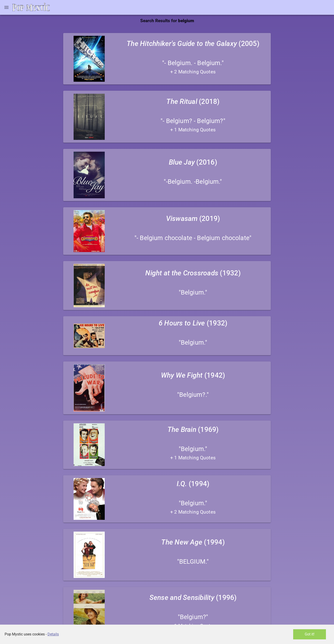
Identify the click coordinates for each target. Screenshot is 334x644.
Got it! (310, 634)
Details (53, 634)
